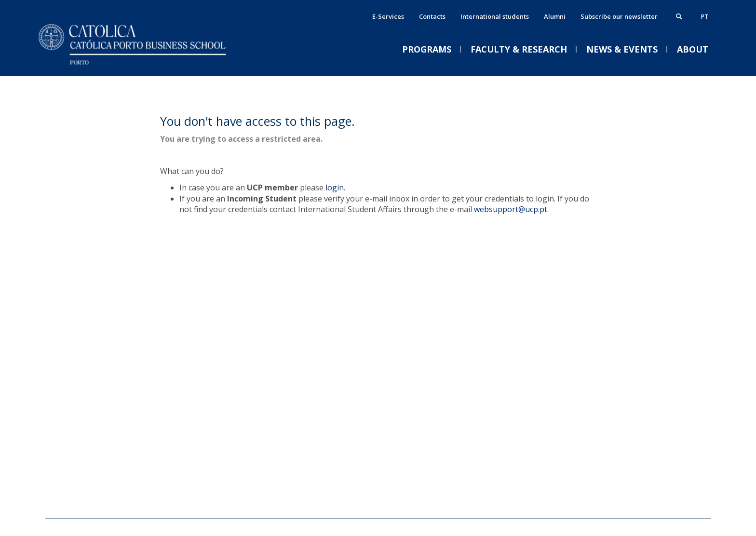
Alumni (555, 16)
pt (705, 17)
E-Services (388, 16)
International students (495, 16)
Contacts (432, 16)
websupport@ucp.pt (511, 209)
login (335, 188)
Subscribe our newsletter (619, 16)
